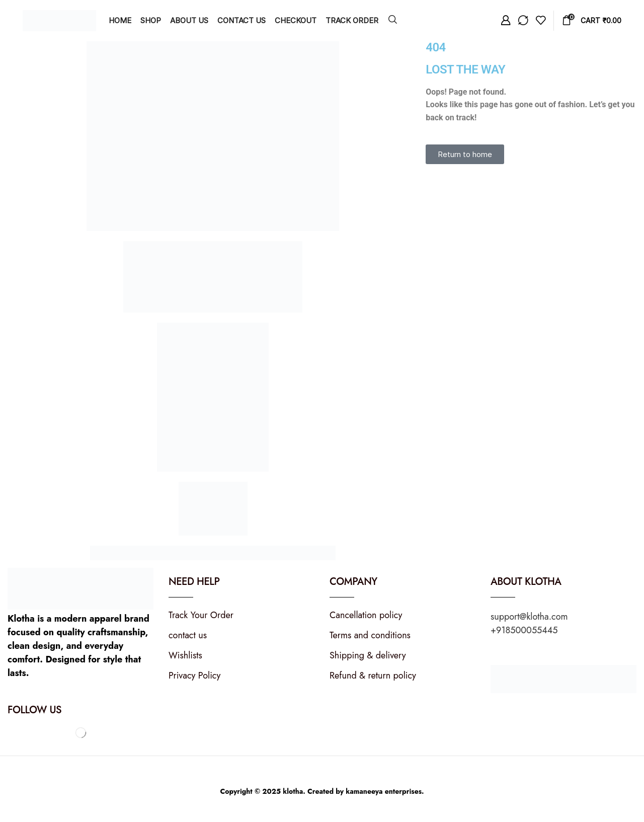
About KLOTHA (526, 582)
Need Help (194, 582)
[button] (393, 20)
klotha (293, 791)
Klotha (21, 619)
